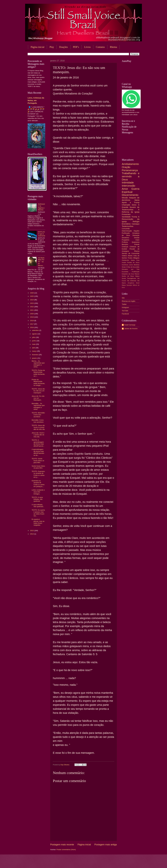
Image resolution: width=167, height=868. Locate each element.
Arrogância (131, 283)
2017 (32, 324)
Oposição (129, 285)
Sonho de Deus (128, 276)
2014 (32, 534)
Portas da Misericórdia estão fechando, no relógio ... (38, 382)
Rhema (113, 47)
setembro (36, 330)
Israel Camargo (130, 325)
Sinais (124, 267)
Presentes (126, 214)
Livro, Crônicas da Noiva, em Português (36, 100)
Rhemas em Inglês (129, 301)
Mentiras (137, 265)
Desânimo (125, 238)
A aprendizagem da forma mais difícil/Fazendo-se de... (38, 452)
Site (123, 298)
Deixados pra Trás (131, 269)
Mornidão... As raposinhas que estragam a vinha (38, 406)
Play (52, 47)
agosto (35, 334)
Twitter (124, 304)
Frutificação (136, 272)
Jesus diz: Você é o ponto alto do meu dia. (38, 435)
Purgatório (126, 240)
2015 (32, 531)
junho (34, 341)
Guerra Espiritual (131, 190)
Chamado (126, 205)
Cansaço (136, 224)
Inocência (125, 265)
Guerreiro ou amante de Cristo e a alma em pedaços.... (38, 484)
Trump (134, 217)
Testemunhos (128, 226)
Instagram (125, 307)
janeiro (35, 358)
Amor (125, 189)
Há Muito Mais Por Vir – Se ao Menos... (41, 262)
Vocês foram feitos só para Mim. (38, 467)
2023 (32, 303)
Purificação (126, 233)
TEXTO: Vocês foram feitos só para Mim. (38, 461)
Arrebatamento (130, 164)
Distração (136, 235)
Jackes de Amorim (131, 329)
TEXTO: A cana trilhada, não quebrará (37, 499)
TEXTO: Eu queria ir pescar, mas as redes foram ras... (38, 513)
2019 (32, 317)
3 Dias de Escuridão (133, 267)
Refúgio (136, 221)
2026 (32, 293)
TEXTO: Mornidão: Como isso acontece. (38, 415)
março (34, 351)
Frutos (130, 258)
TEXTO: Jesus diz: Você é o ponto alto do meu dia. (38, 427)
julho (34, 337)
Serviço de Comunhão (131, 253)
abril (34, 348)
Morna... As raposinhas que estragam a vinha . (38, 364)
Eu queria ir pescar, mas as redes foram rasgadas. (38, 522)
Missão (125, 198)
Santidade (126, 217)
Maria (137, 200)
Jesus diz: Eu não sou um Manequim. (38, 398)
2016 (32, 327)
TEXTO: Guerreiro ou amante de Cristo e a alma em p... (38, 474)
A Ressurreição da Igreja (131, 219)
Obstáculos (125, 260)
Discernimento (130, 195)
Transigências (132, 278)
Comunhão (126, 229)
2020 (32, 314)
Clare (137, 240)
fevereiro (35, 355)
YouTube (125, 311)
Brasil (138, 283)
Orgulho (136, 231)
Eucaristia (125, 272)
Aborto (130, 256)
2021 (32, 310)
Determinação (127, 231)
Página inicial (37, 47)
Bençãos (125, 244)
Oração (126, 167)
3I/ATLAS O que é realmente (41, 234)
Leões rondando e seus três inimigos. (38, 492)
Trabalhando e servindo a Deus (131, 176)
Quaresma (136, 242)
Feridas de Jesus (133, 262)
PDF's (76, 47)
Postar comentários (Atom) (66, 850)
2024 (32, 300)
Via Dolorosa (132, 281)
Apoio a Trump (131, 202)
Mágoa (124, 285)
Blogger (104, 863)
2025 (32, 296)
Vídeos (124, 256)
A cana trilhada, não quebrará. (38, 506)
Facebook (125, 314)
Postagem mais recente (62, 845)
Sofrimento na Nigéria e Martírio (41, 207)
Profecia (125, 242)
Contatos (100, 47)
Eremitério (126, 224)
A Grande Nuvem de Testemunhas (131, 207)
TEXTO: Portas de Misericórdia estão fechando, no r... (38, 373)
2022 (32, 307)
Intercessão (128, 186)
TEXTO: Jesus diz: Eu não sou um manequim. (38, 391)
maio (34, 344)
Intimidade (128, 182)
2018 (32, 321)
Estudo (137, 244)
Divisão (137, 238)
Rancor (137, 274)
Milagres (136, 258)
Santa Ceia (135, 260)
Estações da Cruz (128, 274)
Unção (124, 262)
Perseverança (130, 170)
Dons (134, 205)
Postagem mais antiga (106, 845)
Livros (87, 47)
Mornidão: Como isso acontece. (38, 421)
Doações (63, 47)
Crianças (125, 247)
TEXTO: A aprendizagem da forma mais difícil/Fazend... (38, 443)
